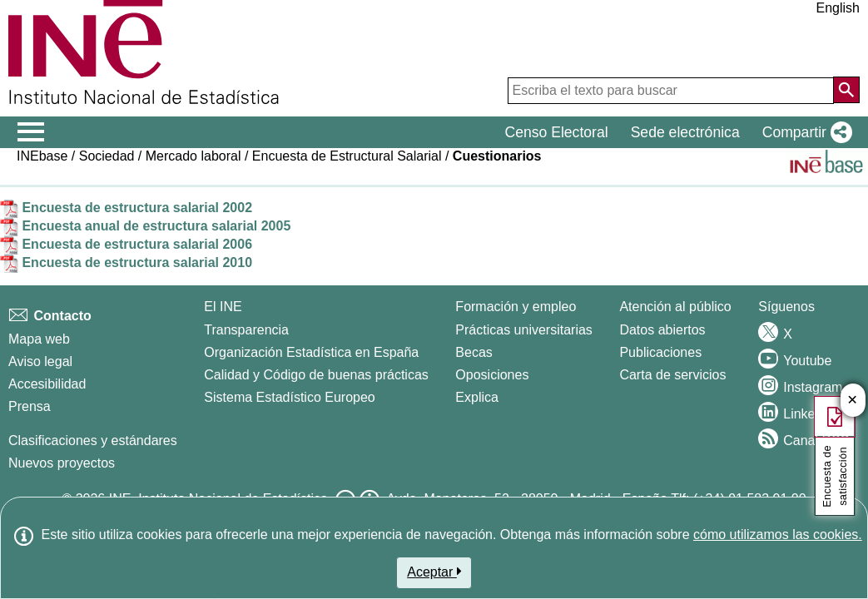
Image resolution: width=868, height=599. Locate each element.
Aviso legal (40, 361)
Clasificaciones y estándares (93, 441)
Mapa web (39, 339)
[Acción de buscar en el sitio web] (846, 90)
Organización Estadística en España (311, 352)
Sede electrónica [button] (685, 132)
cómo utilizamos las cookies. (778, 535)
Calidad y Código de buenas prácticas (316, 375)
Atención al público (675, 307)
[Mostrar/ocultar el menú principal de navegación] (31, 132)
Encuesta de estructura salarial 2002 (126, 208)
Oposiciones (492, 375)
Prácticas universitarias (524, 330)
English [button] (838, 8)
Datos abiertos (662, 330)
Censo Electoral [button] (556, 132)
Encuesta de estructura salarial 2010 (126, 262)
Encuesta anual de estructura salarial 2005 (145, 226)
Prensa (30, 406)
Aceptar (434, 572)
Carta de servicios (672, 375)
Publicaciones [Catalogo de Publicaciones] (660, 352)
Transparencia (246, 330)
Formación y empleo (516, 307)
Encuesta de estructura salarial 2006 (126, 244)
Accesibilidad (47, 384)
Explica (477, 397)
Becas (474, 352)
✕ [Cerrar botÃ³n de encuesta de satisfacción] (853, 401)
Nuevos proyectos (62, 463)
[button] (804, 132)
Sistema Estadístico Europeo (289, 397)
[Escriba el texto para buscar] (671, 91)
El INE (223, 307)
